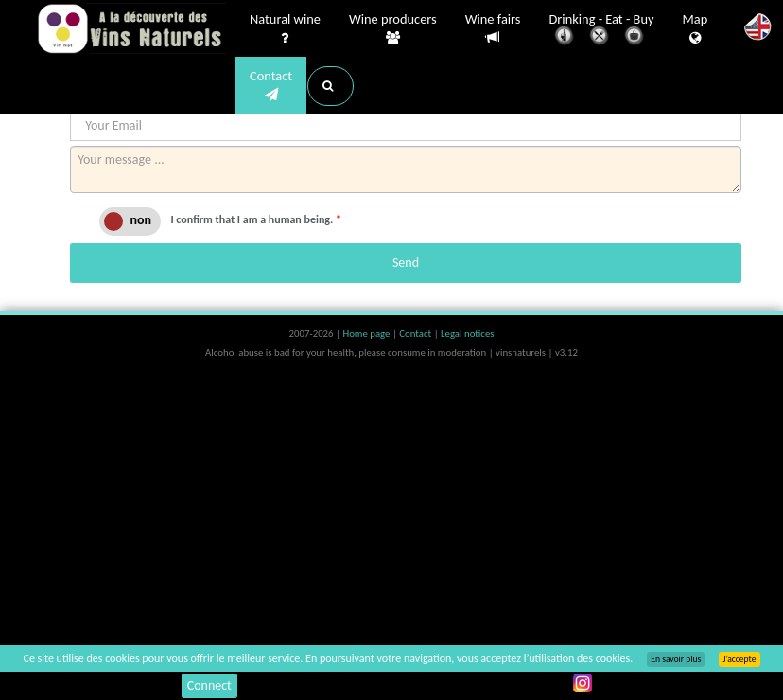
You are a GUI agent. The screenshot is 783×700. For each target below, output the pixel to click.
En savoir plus (676, 659)
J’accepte (739, 659)
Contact (271, 86)
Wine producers (393, 29)
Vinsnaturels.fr (131, 30)
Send (406, 262)
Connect (209, 685)
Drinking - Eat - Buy (602, 31)
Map (696, 29)
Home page (367, 333)
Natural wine (285, 29)
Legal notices (467, 333)
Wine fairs (493, 29)
